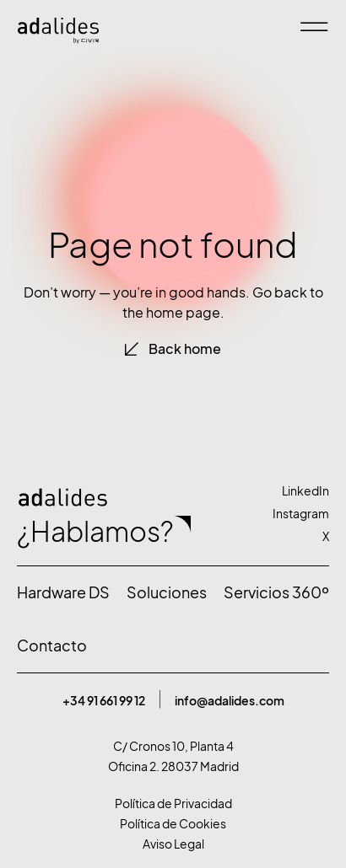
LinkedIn (305, 491)
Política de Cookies (173, 824)
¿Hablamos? (95, 532)
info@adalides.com (230, 701)
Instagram (301, 514)
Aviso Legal (173, 844)
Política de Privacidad (173, 804)
